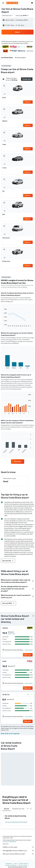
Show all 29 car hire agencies (10, 733)
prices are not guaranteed (9, 842)
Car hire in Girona (23, 865)
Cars (16, 864)
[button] (3, 3)
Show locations (29, 650)
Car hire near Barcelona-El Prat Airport (16, 822)
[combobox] (7, 15)
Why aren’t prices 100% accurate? (18, 854)
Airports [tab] (7, 809)
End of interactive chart (3, 325)
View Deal (28, 102)
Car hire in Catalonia (11, 865)
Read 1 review (12, 634)
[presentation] (33, 616)
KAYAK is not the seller (18, 847)
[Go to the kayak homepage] (12, 3)
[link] (18, 462)
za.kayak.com (9, 864)
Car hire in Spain (23, 864)
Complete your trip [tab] (18, 809)
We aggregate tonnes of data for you (18, 850)
